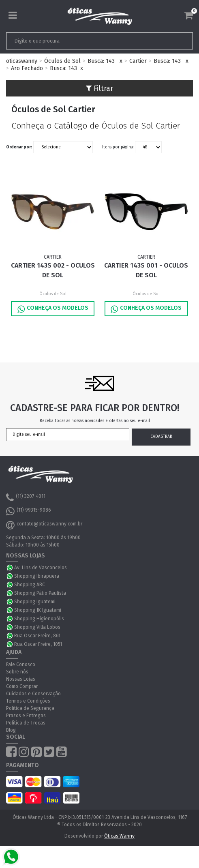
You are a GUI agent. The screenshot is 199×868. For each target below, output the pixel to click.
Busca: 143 (101, 61)
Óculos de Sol (62, 61)
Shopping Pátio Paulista (40, 593)
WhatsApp (10, 568)
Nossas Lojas (21, 679)
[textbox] (81, 41)
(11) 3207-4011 (26, 497)
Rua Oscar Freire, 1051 (38, 644)
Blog (11, 730)
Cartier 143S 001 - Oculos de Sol (146, 270)
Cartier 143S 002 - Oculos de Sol (53, 270)
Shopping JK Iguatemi (38, 610)
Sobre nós (17, 672)
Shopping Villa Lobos (37, 627)
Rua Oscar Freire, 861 (37, 636)
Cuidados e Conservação (33, 694)
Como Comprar (22, 686)
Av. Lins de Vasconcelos (41, 568)
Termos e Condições (28, 701)
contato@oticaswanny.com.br (44, 525)
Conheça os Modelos (53, 309)
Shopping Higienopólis (39, 619)
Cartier (138, 61)
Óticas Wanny (119, 836)
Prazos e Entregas (26, 716)
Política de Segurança (30, 708)
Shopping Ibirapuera (37, 576)
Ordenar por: (19, 147)
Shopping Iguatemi (35, 602)
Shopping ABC (30, 585)
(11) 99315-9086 (29, 511)
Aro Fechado (27, 68)
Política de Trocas (26, 723)
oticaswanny (22, 61)
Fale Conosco (21, 664)
